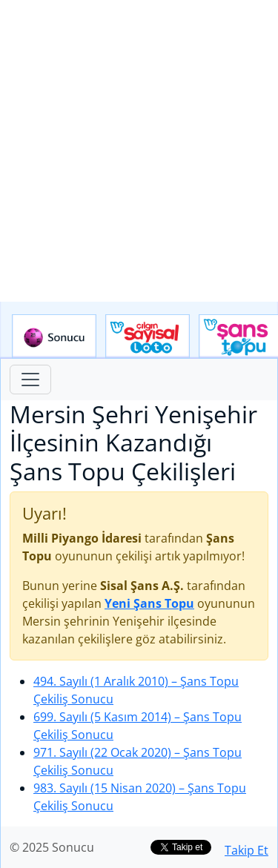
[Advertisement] (139, 151)
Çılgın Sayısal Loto (148, 337)
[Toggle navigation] (30, 380)
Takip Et (246, 850)
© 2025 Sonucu (52, 847)
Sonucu (54, 337)
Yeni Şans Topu (149, 603)
